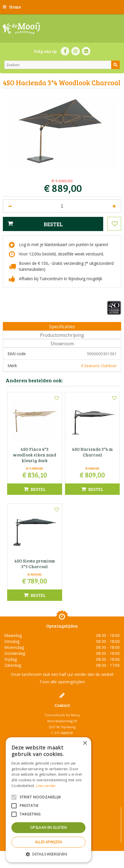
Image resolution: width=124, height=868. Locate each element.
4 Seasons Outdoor (99, 366)
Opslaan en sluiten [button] (48, 827)
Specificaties (62, 327)
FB (65, 51)
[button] (48, 854)
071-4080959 (64, 733)
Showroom (62, 344)
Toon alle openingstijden (62, 682)
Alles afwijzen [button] (49, 842)
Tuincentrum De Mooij (62, 715)
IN (76, 51)
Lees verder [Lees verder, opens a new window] (46, 786)
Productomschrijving (62, 335)
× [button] (85, 743)
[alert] (48, 800)
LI (86, 51)
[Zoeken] (62, 65)
